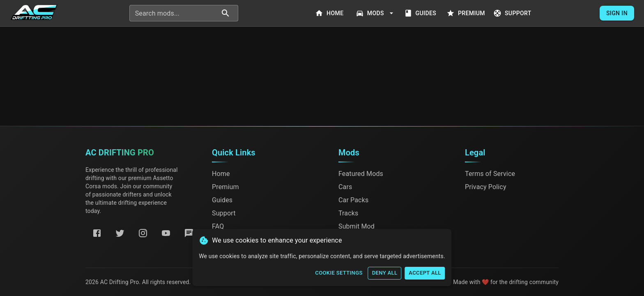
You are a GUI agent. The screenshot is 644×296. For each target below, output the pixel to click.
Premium (467, 13)
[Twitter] (120, 233)
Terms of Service (490, 174)
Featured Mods (361, 174)
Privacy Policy (486, 187)
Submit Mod (356, 226)
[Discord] (189, 233)
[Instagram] (143, 233)
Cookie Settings (339, 273)
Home (330, 13)
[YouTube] (166, 233)
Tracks (348, 213)
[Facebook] (97, 233)
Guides (421, 13)
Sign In (617, 13)
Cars (345, 187)
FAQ (218, 226)
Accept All (425, 273)
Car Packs (353, 200)
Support (513, 13)
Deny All (385, 273)
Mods (376, 13)
